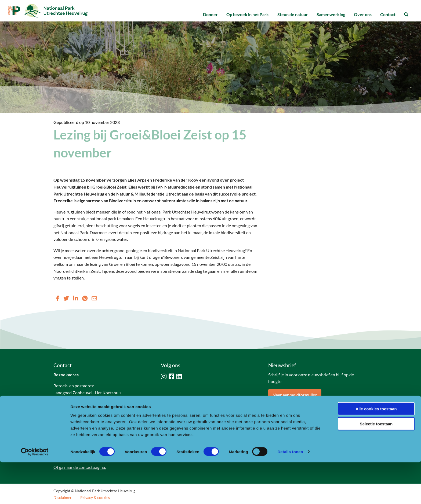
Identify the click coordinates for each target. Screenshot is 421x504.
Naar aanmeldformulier (295, 395)
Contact (388, 14)
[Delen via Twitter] (66, 298)
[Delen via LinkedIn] (75, 298)
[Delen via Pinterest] (85, 298)
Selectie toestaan (376, 466)
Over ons (363, 14)
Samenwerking (331, 14)
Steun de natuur (293, 14)
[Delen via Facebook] (57, 298)
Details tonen (290, 493)
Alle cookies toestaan (376, 450)
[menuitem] (210, 15)
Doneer (210, 14)
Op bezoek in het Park (248, 14)
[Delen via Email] (94, 298)
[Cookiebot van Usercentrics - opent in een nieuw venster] (35, 494)
